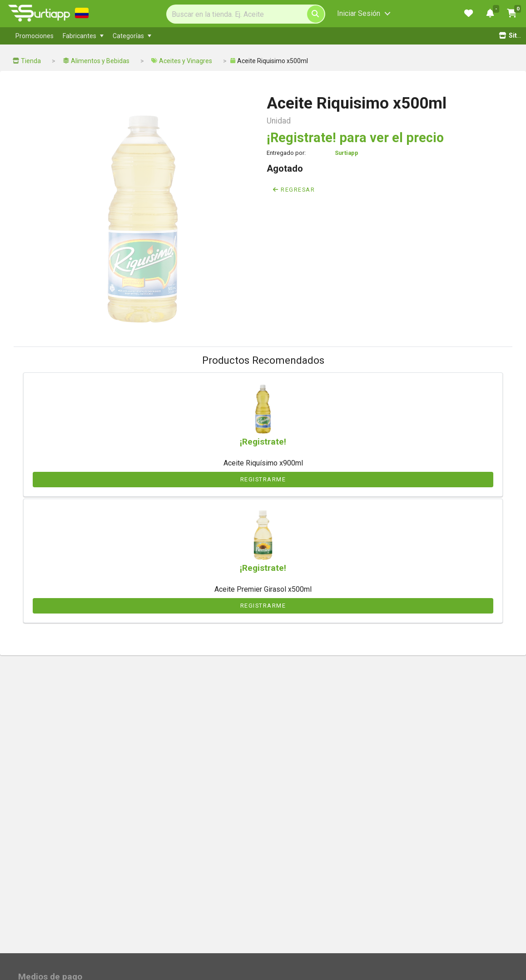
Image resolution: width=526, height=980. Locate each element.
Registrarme (263, 479)
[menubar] (199, 36)
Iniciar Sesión (359, 13)
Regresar (294, 190)
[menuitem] (35, 36)
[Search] (246, 14)
